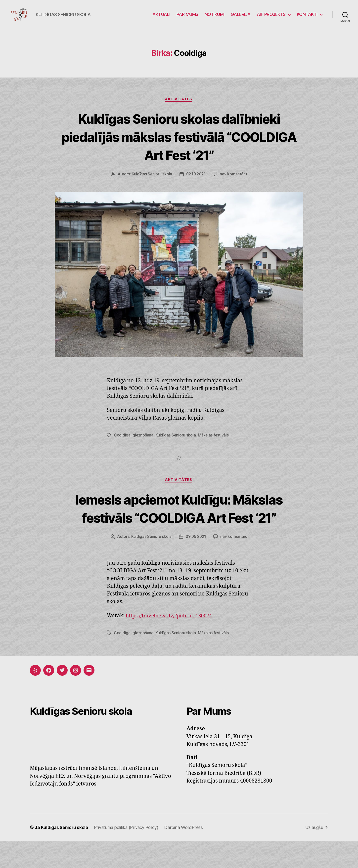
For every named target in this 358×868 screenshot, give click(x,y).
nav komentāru (234, 182)
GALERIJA (241, 18)
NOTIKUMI (215, 18)
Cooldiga (122, 443)
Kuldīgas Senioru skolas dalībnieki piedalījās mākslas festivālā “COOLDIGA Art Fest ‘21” (179, 144)
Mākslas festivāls (214, 443)
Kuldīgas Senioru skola (151, 182)
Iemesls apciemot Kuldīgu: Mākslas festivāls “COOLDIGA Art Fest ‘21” (179, 526)
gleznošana (143, 443)
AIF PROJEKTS (271, 18)
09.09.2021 (196, 563)
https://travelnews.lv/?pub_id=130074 (172, 642)
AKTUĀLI (161, 18)
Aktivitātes (179, 107)
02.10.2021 (196, 182)
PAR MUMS (187, 18)
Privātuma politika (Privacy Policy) (130, 854)
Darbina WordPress (189, 854)
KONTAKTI (307, 18)
